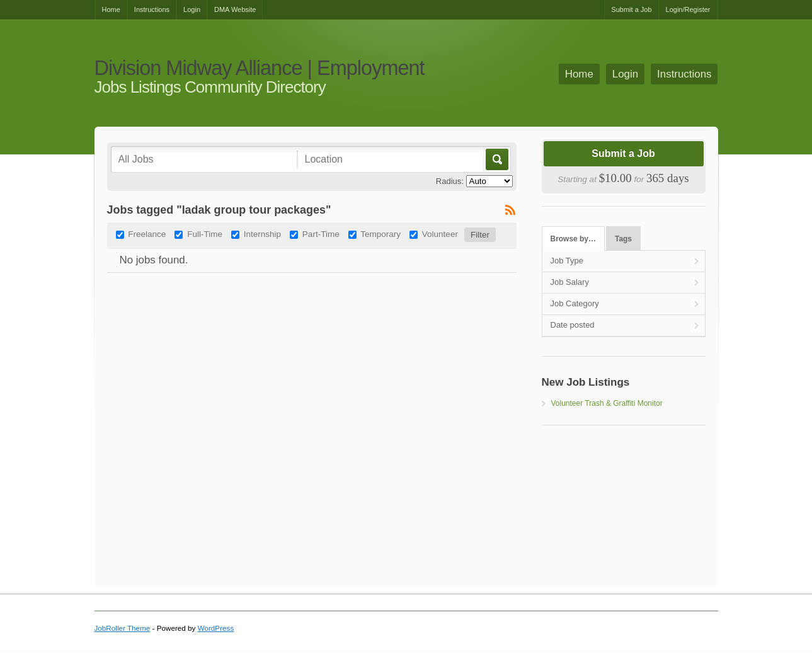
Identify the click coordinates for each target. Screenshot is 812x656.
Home (111, 9)
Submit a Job (631, 9)
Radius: (450, 181)
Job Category (575, 303)
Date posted (573, 325)
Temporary (380, 234)
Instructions (152, 9)
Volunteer (440, 234)
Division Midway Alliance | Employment (260, 68)
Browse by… (573, 239)
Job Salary (570, 282)
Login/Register (688, 9)
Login (192, 9)
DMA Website (235, 9)
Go (496, 159)
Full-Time (205, 234)
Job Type (567, 261)
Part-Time (321, 234)
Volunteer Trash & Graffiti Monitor (607, 403)
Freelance (147, 234)
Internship (262, 234)
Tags (623, 239)
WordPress (216, 628)
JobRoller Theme (123, 628)
